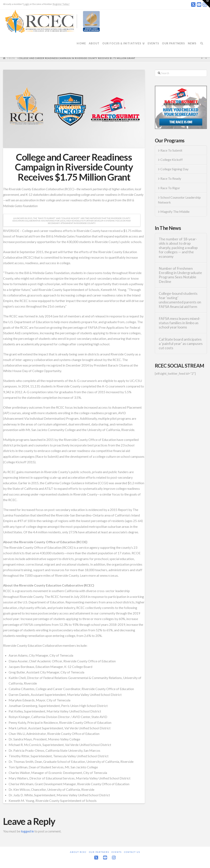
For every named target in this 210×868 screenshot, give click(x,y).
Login (26, 4)
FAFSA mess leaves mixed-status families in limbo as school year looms (180, 323)
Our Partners (99, 852)
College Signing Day (173, 169)
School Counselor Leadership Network (179, 200)
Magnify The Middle (174, 212)
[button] (206, 4)
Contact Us (132, 852)
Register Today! (61, 4)
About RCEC (78, 852)
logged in (27, 831)
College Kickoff (170, 160)
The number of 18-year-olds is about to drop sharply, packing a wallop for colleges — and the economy (178, 248)
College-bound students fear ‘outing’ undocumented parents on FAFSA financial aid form (180, 300)
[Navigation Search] (203, 46)
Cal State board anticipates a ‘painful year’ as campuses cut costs (181, 344)
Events (117, 852)
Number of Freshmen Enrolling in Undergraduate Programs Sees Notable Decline (180, 275)
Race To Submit (170, 150)
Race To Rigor (169, 188)
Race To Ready (170, 178)
